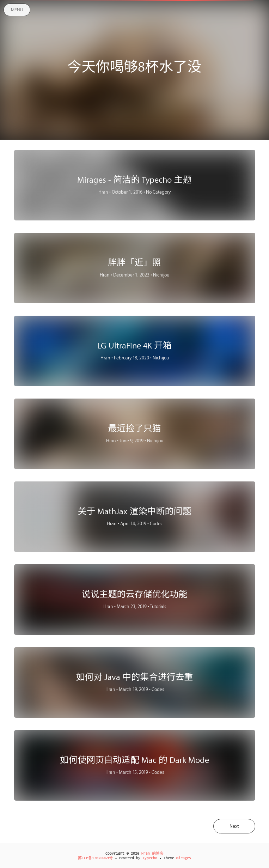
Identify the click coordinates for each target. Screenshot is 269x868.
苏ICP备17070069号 (95, 858)
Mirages (184, 858)
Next (234, 826)
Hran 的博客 (152, 854)
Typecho (150, 858)
